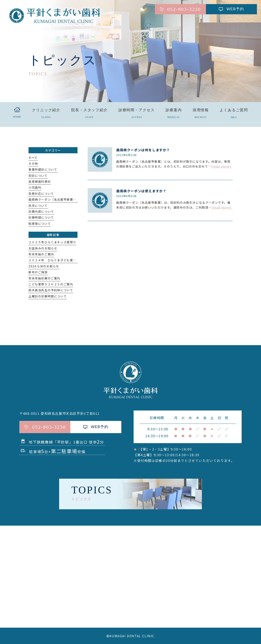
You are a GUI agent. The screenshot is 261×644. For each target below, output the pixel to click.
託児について (38, 206)
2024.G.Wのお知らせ (44, 266)
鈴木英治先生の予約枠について (51, 290)
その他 (33, 164)
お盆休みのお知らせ (43, 248)
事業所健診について (43, 169)
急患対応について (41, 194)
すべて (33, 158)
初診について (38, 176)
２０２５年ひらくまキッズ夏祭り (52, 242)
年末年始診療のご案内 (44, 278)
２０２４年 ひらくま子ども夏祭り (54, 260)
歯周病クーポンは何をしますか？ (143, 150)
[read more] (221, 166)
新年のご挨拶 (38, 272)
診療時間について (41, 217)
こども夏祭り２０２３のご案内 (51, 284)
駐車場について (40, 224)
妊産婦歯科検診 (40, 181)
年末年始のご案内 (41, 254)
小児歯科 (35, 187)
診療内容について (41, 211)
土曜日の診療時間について (48, 296)
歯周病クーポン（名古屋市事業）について (59, 199)
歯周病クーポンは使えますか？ (141, 191)
